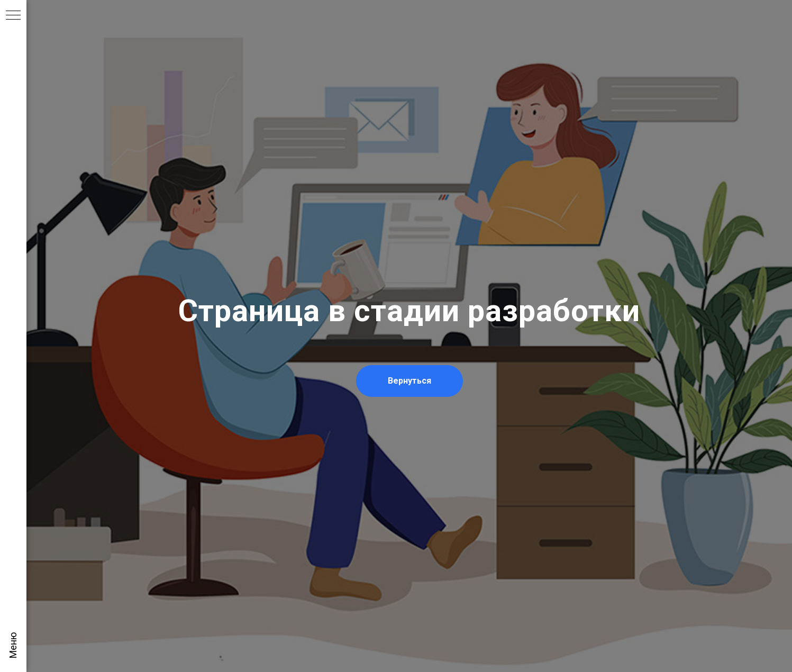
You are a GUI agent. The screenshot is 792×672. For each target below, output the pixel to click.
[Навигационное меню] (13, 16)
